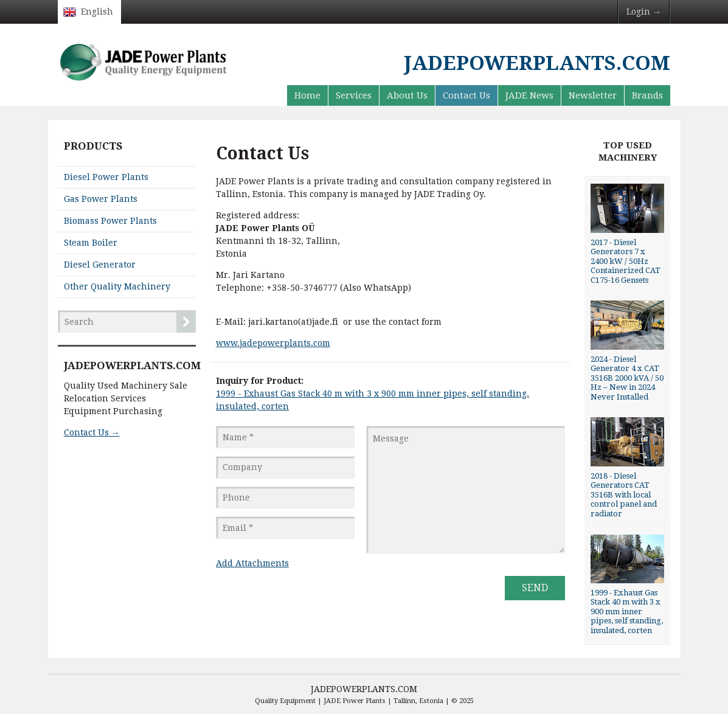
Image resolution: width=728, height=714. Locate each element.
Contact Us (466, 95)
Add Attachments (252, 563)
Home (307, 95)
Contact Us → (92, 432)
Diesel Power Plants (106, 177)
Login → (644, 12)
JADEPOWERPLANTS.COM (364, 689)
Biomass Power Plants (110, 221)
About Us (407, 95)
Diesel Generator (100, 265)
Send (535, 588)
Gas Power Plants (101, 199)
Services (354, 95)
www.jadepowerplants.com (273, 343)
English (97, 12)
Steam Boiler (91, 243)
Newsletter (593, 95)
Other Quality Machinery (117, 286)
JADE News (529, 95)
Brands (647, 95)
